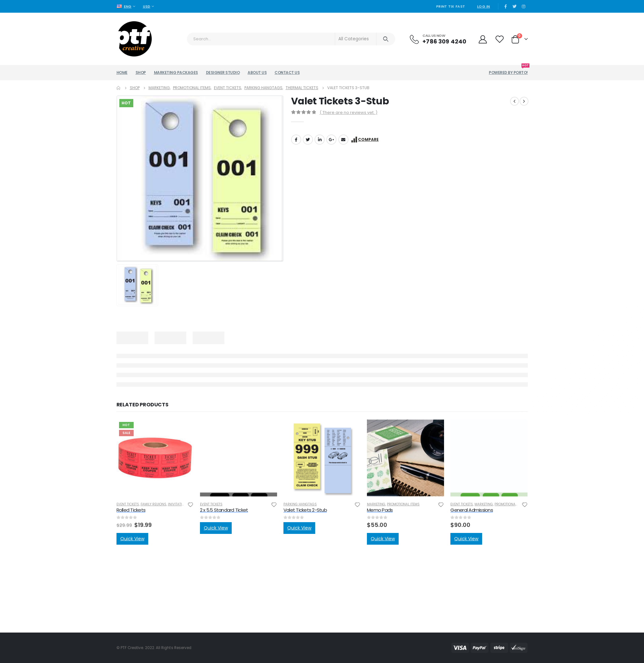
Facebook (296, 140)
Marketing (376, 504)
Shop (141, 72)
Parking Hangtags (300, 504)
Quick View (132, 539)
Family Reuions (153, 504)
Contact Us (287, 72)
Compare (368, 139)
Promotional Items (403, 504)
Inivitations (178, 504)
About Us (257, 72)
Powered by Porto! (508, 70)
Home (122, 72)
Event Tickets (128, 504)
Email (343, 140)
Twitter (308, 140)
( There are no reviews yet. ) (349, 112)
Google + (331, 140)
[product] (155, 458)
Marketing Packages (176, 72)
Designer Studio (223, 72)
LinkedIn (320, 140)
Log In (484, 6)
